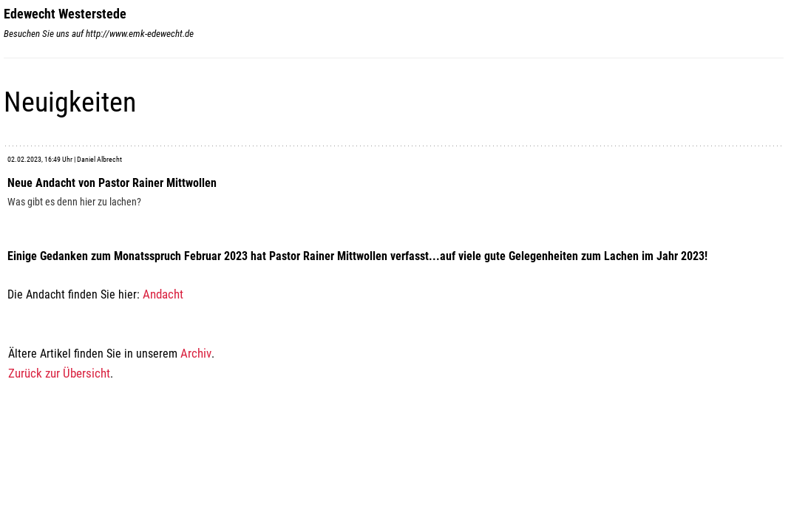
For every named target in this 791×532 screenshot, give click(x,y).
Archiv (196, 353)
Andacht (163, 294)
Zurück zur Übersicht (59, 373)
